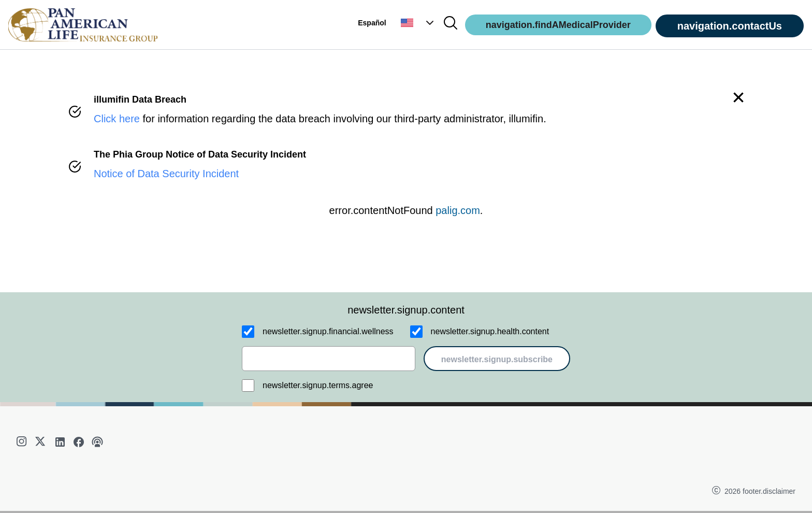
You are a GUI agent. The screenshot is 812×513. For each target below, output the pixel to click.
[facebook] (79, 442)
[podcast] (97, 442)
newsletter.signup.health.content (490, 331)
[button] (418, 23)
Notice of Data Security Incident (166, 174)
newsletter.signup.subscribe (497, 359)
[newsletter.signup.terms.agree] (248, 386)
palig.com (458, 210)
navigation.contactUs (730, 26)
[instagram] (23, 442)
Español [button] (372, 23)
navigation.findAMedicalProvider (558, 25)
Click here (117, 119)
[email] (329, 359)
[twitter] (41, 442)
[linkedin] (60, 442)
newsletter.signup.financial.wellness (328, 331)
